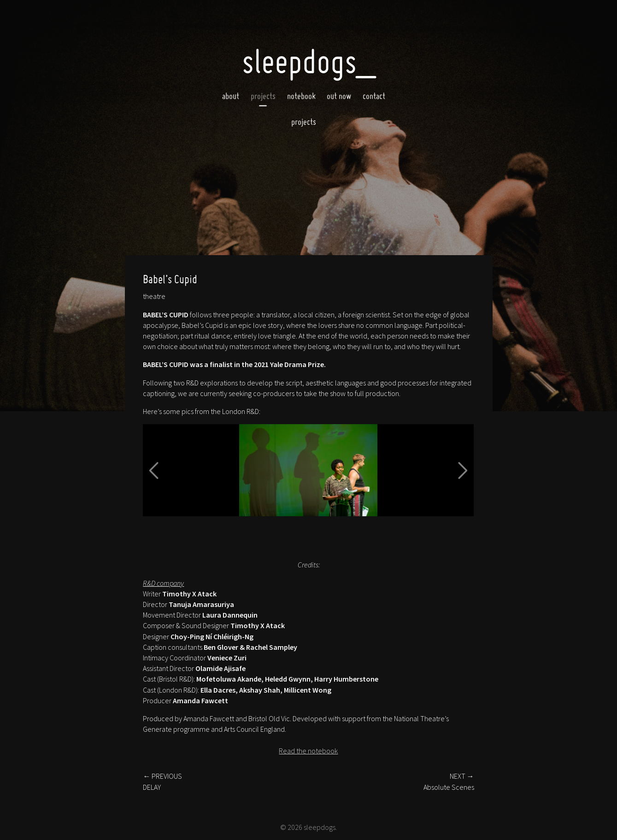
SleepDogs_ (308, 61)
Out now (339, 96)
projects (304, 122)
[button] (154, 470)
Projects (263, 96)
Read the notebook (308, 751)
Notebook (301, 96)
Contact (374, 96)
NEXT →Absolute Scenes (449, 781)
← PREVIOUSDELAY (162, 781)
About (231, 96)
